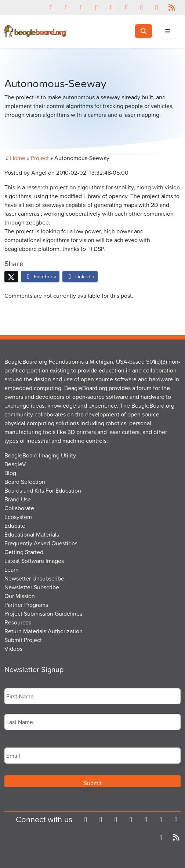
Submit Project (23, 640)
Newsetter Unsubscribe (34, 578)
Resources (18, 622)
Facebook (40, 276)
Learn (12, 570)
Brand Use (18, 499)
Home (18, 158)
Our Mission (20, 596)
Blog (10, 473)
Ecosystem (18, 517)
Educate (15, 526)
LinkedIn (80, 276)
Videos (13, 649)
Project (40, 158)
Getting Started (24, 552)
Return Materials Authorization (43, 631)
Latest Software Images (34, 561)
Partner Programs (26, 605)
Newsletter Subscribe (32, 587)
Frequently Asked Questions (41, 543)
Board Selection (25, 482)
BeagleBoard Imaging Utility (40, 455)
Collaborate (19, 508)
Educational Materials (32, 534)
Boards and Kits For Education (43, 490)
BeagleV (15, 464)
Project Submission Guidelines (43, 613)
